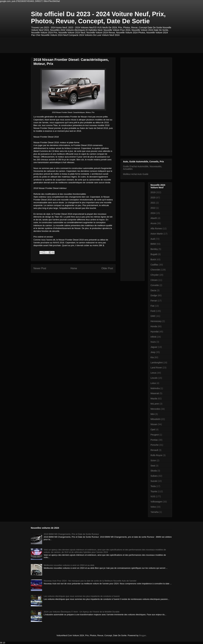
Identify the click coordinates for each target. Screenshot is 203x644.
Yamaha (155, 512)
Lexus (153, 373)
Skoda (154, 471)
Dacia (153, 290)
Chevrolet (155, 270)
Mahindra (155, 388)
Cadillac (154, 265)
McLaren (155, 404)
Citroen (154, 280)
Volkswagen (156, 502)
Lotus (153, 383)
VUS (153, 496)
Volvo (153, 507)
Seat (153, 466)
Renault (154, 450)
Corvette (155, 285)
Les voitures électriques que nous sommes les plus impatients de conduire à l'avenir (82, 596)
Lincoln (154, 378)
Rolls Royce (156, 455)
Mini (153, 414)
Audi (153, 239)
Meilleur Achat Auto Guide (136, 174)
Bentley (154, 249)
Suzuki (154, 481)
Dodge (154, 295)
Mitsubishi (155, 419)
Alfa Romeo (156, 228)
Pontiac (154, 440)
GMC (153, 316)
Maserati (155, 393)
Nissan (154, 424)
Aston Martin (157, 234)
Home (74, 268)
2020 (153, 198)
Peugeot (155, 435)
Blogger (143, 635)
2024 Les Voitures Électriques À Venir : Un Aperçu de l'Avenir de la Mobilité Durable (82, 612)
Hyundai (155, 332)
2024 (153, 213)
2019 (153, 192)
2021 (153, 203)
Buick (153, 259)
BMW (153, 244)
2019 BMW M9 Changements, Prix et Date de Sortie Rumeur (71, 534)
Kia (152, 357)
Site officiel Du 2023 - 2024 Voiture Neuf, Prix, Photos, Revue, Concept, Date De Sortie (98, 18)
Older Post (107, 268)
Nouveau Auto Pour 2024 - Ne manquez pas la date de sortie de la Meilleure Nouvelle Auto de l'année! (90, 581)
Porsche (155, 445)
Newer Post (40, 268)
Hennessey (156, 321)
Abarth (154, 218)
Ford (153, 311)
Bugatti (154, 254)
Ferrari (154, 301)
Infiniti (153, 337)
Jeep (153, 352)
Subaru (154, 476)
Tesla (153, 486)
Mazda (154, 399)
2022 (153, 208)
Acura (153, 223)
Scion (153, 460)
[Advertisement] (88, 45)
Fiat (152, 306)
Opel (153, 429)
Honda (154, 326)
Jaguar (154, 347)
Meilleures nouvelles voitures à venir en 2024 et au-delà (69, 565)
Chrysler (155, 275)
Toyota (154, 491)
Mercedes (155, 409)
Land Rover (156, 368)
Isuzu (153, 342)
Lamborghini (157, 363)
